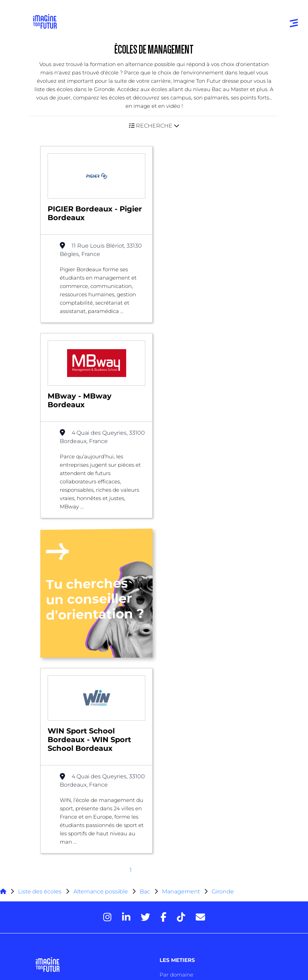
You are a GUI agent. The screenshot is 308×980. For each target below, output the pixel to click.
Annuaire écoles (56, 693)
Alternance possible (101, 565)
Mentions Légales (56, 917)
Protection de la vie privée (65, 941)
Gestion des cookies (59, 965)
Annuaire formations (63, 679)
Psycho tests (176, 736)
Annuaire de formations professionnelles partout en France (99, 904)
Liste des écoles (40, 565)
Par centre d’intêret (185, 662)
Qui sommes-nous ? (64, 821)
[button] (154, 126)
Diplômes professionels (66, 778)
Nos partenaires (59, 834)
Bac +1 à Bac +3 (55, 750)
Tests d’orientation (183, 722)
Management (181, 565)
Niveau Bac (50, 736)
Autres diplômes (57, 792)
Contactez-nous (59, 848)
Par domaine (176, 648)
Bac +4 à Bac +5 (56, 764)
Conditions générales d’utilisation (72, 929)
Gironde (223, 565)
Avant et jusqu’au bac (64, 722)
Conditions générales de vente (70, 953)
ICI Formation (150, 892)
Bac (145, 565)
